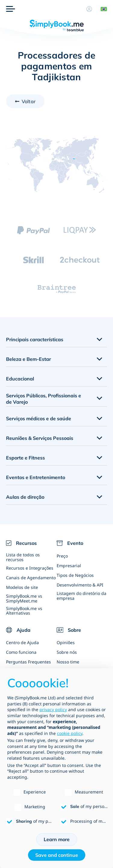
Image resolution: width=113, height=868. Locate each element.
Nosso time (68, 662)
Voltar (29, 101)
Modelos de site (22, 587)
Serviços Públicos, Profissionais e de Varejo (44, 399)
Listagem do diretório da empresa (82, 596)
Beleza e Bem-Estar (28, 359)
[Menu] (11, 9)
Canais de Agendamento (31, 578)
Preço (62, 556)
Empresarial (69, 566)
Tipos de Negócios (75, 575)
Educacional (20, 379)
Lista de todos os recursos (23, 557)
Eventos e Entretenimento (36, 477)
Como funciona (21, 652)
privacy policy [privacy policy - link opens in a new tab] (53, 709)
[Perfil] (89, 9)
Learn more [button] (57, 839)
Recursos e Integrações (30, 568)
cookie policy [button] (70, 733)
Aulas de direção (25, 497)
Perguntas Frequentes (28, 662)
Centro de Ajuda (22, 642)
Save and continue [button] (57, 855)
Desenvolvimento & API (80, 585)
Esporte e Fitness (25, 458)
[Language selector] (102, 9)
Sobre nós (67, 652)
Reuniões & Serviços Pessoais (40, 438)
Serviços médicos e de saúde (39, 418)
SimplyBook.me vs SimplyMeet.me (24, 598)
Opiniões (66, 642)
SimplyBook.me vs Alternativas (24, 611)
